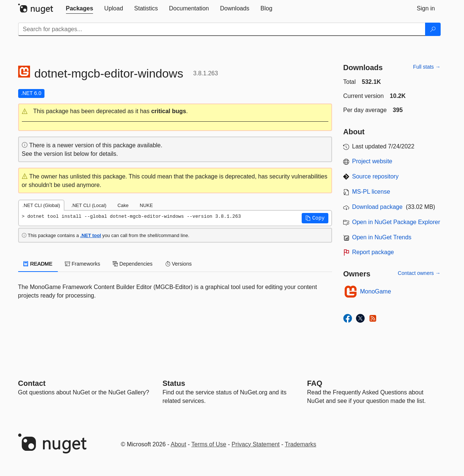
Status (174, 383)
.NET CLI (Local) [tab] (89, 205)
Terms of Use (209, 444)
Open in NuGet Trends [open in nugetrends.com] (382, 237)
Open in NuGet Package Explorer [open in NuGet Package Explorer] (396, 222)
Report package (373, 252)
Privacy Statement (256, 444)
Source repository (375, 176)
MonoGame (376, 291)
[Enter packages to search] (222, 29)
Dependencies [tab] (132, 264)
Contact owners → (419, 273)
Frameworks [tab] (82, 264)
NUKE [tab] (146, 205)
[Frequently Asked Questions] (315, 383)
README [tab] (38, 264)
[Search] (433, 29)
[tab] (80, 9)
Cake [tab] (123, 205)
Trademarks (301, 444)
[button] (175, 111)
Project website (372, 161)
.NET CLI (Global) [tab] (41, 205)
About (179, 444)
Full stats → (427, 67)
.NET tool (90, 235)
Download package (377, 207)
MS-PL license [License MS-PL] (371, 192)
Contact (32, 383)
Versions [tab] (179, 264)
